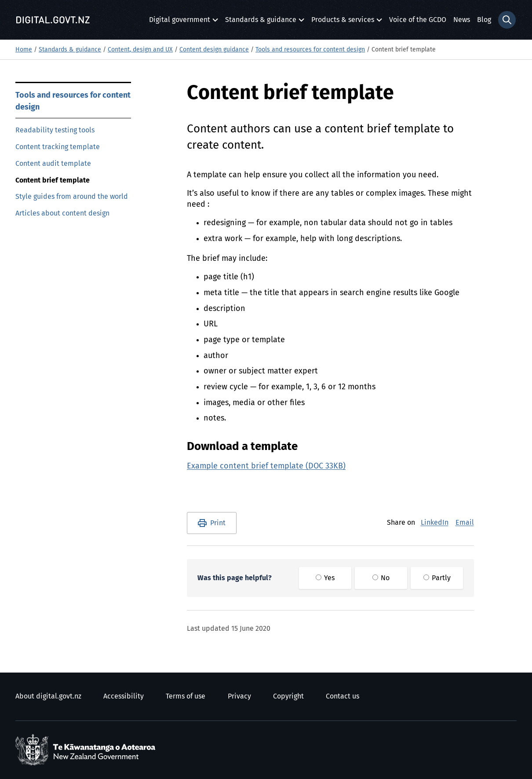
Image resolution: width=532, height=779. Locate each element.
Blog (484, 20)
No (381, 578)
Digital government (180, 22)
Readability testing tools (55, 130)
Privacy (239, 696)
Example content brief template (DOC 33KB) (266, 466)
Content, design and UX (140, 50)
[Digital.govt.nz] (53, 20)
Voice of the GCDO (418, 20)
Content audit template (53, 164)
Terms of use (186, 696)
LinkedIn (435, 523)
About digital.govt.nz (48, 696)
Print (218, 523)
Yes (325, 578)
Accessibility (124, 696)
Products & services (343, 22)
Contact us (343, 696)
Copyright (288, 696)
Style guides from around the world (72, 197)
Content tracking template (58, 147)
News (462, 20)
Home (24, 50)
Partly (437, 578)
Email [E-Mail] (465, 523)
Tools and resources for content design (310, 50)
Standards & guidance (261, 22)
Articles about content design (62, 213)
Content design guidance (214, 50)
